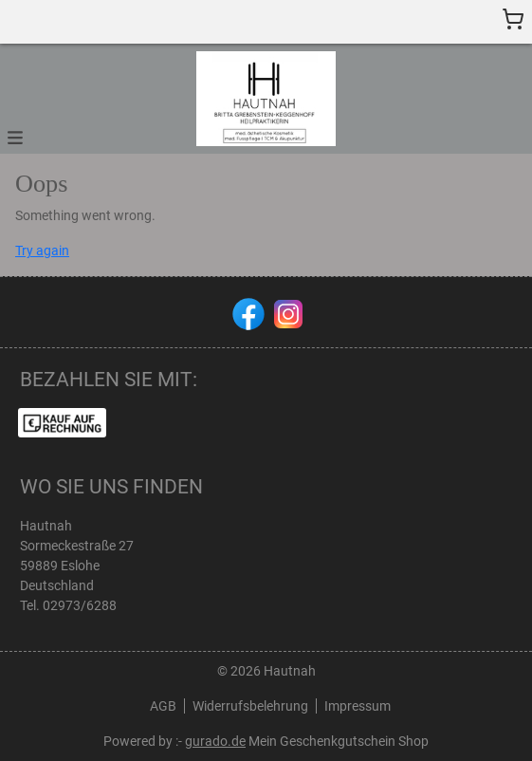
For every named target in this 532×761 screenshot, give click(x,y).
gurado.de (215, 741)
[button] (15, 136)
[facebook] (247, 312)
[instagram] (286, 312)
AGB (163, 706)
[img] (266, 99)
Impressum (358, 706)
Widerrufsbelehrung (250, 706)
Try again (42, 251)
